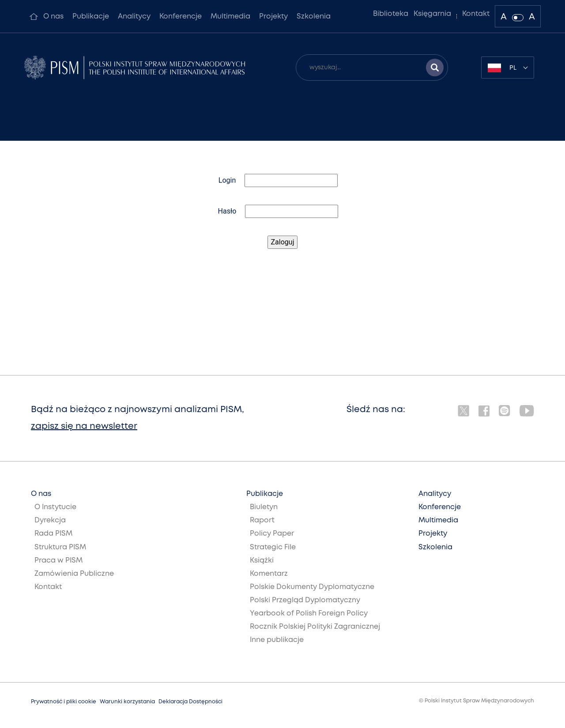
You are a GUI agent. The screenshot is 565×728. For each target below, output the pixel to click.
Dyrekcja (50, 520)
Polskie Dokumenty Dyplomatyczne (312, 587)
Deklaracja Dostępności (190, 702)
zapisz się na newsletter (84, 426)
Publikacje (91, 17)
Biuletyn (264, 507)
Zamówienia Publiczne (74, 574)
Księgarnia (432, 14)
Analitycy (134, 17)
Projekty (273, 17)
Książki (262, 561)
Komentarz (269, 574)
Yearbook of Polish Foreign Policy (309, 614)
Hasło (227, 211)
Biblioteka (391, 14)
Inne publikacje (277, 640)
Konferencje (181, 17)
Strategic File (273, 547)
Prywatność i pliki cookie (64, 702)
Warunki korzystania (127, 702)
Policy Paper (272, 534)
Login (227, 180)
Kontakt (476, 14)
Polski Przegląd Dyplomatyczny (305, 600)
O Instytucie (55, 507)
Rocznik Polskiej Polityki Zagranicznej (315, 627)
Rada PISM (53, 534)
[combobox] (508, 68)
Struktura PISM (60, 547)
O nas (53, 17)
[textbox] (508, 68)
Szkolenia (314, 17)
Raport (262, 520)
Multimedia (230, 17)
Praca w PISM (58, 561)
